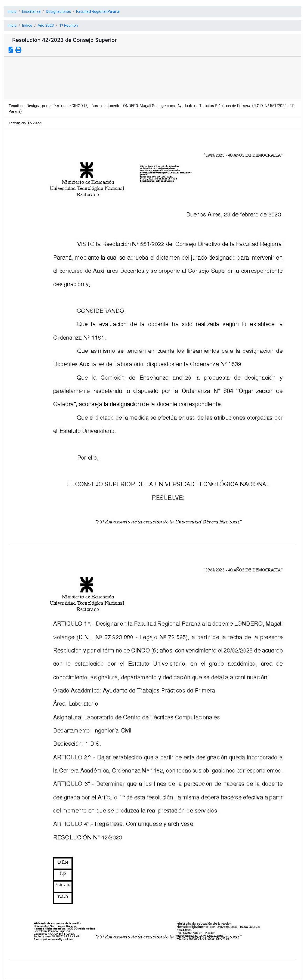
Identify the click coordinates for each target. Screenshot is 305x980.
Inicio (12, 12)
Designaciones (58, 12)
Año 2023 (46, 25)
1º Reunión (69, 25)
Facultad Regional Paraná (98, 12)
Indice (27, 25)
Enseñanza (31, 12)
